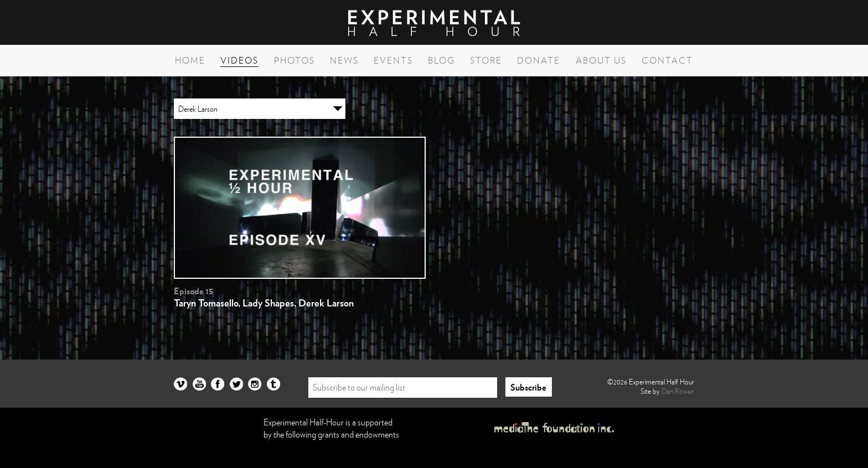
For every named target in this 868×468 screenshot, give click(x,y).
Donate (539, 60)
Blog (441, 60)
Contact (667, 60)
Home (190, 60)
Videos (239, 60)
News (344, 60)
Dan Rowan (678, 391)
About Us (601, 60)
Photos (294, 60)
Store (486, 60)
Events (393, 60)
